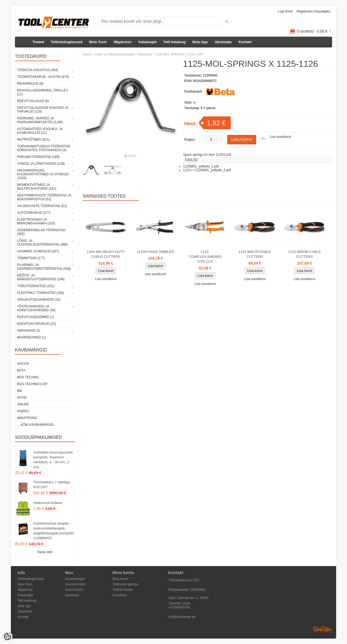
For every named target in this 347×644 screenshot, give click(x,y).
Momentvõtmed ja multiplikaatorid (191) (37, 187)
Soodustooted (75, 584)
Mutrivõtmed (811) (33, 139)
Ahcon (23, 364)
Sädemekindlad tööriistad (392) (41, 232)
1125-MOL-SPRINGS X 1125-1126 (179, 54)
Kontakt (245, 42)
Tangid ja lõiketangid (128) (41, 164)
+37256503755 (179, 607)
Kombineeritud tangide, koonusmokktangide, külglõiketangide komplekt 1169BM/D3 (54, 531)
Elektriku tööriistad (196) (41, 293)
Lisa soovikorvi (280, 137)
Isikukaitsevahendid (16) (39, 300)
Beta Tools (98, 42)
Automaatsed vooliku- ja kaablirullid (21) (40, 131)
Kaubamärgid (75, 579)
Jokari (23, 404)
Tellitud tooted (123, 590)
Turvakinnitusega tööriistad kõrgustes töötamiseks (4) (44, 148)
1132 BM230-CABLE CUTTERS (305, 254)
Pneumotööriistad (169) (38, 157)
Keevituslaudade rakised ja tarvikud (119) (43, 110)
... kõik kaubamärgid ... (37, 425)
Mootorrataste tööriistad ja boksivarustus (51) (44, 197)
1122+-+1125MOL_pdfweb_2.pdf (207, 170)
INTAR (22, 398)
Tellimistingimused (67, 42)
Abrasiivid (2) (29, 331)
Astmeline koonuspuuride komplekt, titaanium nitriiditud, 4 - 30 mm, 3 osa (53, 460)
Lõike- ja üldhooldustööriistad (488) (42, 243)
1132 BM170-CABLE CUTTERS (255, 254)
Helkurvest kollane (48, 503)
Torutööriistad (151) (36, 286)
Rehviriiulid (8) (30, 84)
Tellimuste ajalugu (125, 584)
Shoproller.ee (323, 629)
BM (20, 391)
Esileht (87, 54)
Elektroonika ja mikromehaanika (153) (36, 221)
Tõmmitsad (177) (31, 258)
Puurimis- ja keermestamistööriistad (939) (44, 267)
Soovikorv (120, 595)
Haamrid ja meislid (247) (38, 251)
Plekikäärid (145, 54)
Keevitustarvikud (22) (37, 324)
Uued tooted (74, 590)
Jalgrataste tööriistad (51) (42, 206)
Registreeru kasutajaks (313, 11)
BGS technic (28, 377)
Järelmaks (223, 42)
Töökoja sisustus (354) (38, 70)
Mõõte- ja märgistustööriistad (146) (41, 277)
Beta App (200, 42)
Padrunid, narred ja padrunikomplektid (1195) (40, 120)
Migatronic (123, 42)
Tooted (38, 42)
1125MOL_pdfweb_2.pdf (201, 166)
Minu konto (121, 579)
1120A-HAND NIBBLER (155, 252)
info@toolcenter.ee (182, 617)
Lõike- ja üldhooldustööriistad (114, 54)
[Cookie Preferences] (8, 636)
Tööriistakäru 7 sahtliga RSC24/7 (52, 485)
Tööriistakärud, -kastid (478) (43, 77)
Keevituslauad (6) (33, 101)
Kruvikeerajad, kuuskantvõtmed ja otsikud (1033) (43, 174)
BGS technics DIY (32, 384)
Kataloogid (147, 42)
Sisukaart (72, 595)
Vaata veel (45, 552)
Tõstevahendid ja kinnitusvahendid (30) (36, 308)
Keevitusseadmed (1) (36, 317)
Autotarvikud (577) (34, 213)
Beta (21, 370)
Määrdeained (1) (31, 337)
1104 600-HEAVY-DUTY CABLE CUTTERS (106, 254)
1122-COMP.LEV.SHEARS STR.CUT (205, 257)
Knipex (23, 411)
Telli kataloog (175, 42)
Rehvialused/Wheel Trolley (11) (43, 92)
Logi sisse (285, 11)
